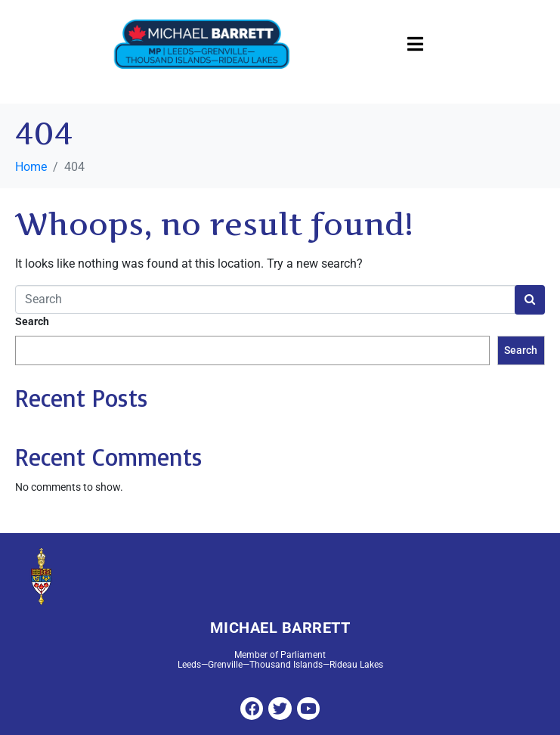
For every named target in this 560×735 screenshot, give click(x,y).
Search (32, 321)
